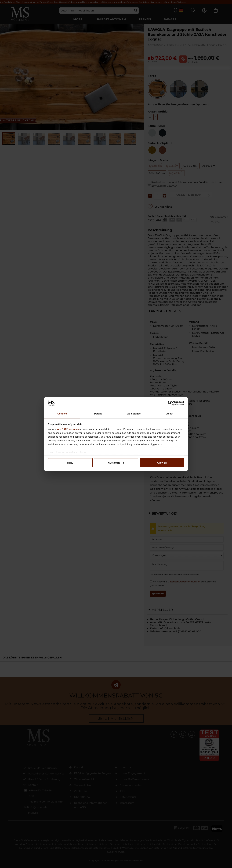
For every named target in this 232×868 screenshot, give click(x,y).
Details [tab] (98, 414)
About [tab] (170, 414)
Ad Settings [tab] (134, 414)
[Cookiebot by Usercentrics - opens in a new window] (170, 403)
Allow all (162, 463)
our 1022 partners (68, 429)
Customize (116, 463)
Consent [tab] (62, 414)
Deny (70, 463)
